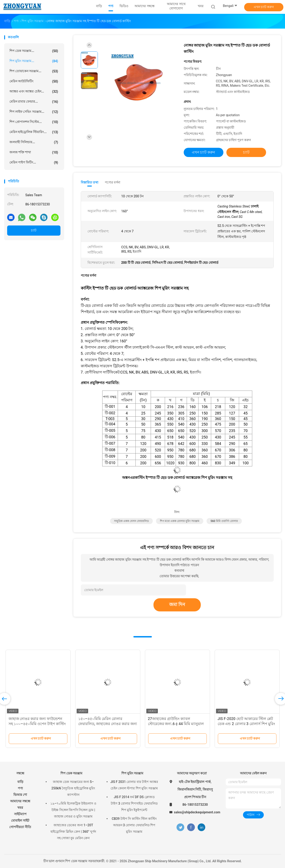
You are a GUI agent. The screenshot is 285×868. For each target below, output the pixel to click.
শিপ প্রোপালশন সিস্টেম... (34, 122)
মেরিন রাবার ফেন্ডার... (34, 102)
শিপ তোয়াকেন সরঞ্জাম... (34, 71)
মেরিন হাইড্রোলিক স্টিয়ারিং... (34, 132)
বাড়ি (20, 782)
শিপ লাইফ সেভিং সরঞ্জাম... (34, 112)
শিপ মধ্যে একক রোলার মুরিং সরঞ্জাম (180, 521)
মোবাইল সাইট (20, 821)
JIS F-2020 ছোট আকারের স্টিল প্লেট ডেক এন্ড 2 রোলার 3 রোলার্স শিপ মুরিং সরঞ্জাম (246, 724)
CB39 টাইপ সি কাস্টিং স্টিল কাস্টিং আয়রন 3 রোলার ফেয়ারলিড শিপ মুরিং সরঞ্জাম (134, 825)
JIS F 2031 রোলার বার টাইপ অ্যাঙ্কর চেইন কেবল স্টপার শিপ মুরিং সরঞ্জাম (134, 785)
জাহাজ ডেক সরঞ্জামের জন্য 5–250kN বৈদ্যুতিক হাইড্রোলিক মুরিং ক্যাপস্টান (73, 788)
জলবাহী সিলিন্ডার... (34, 142)
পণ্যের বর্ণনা (112, 182)
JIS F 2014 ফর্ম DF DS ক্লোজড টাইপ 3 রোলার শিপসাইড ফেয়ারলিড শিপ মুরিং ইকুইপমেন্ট (134, 803)
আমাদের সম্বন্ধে (20, 801)
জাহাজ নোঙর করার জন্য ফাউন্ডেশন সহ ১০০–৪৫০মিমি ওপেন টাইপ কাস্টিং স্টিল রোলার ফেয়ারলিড (37, 724)
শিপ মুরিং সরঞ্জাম (132, 773)
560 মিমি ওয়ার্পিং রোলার (224, 521)
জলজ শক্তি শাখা (34, 152)
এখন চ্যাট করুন (264, 7)
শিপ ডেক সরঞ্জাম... (34, 51)
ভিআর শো (20, 795)
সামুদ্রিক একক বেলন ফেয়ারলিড (131, 521)
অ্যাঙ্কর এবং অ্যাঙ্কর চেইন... (34, 92)
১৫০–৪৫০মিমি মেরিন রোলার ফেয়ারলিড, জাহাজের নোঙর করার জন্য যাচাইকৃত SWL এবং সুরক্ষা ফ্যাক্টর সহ (108, 724)
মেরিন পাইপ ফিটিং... (34, 163)
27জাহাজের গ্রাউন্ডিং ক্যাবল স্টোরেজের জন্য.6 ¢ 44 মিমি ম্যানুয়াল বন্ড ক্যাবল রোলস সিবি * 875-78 (176, 724)
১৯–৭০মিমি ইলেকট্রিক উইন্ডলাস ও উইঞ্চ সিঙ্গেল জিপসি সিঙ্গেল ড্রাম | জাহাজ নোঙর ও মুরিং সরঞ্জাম (73, 810)
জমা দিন (177, 604)
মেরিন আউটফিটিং (34, 81)
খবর (20, 808)
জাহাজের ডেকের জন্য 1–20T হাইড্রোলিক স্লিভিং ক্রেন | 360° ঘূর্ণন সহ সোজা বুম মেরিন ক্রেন (73, 832)
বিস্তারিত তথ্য (90, 182)
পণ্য (20, 788)
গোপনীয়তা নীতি (20, 827)
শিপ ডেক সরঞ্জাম (72, 773)
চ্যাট (34, 230)
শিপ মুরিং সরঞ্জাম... (34, 61)
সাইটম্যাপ (20, 814)
